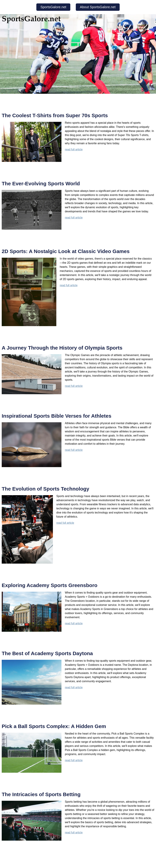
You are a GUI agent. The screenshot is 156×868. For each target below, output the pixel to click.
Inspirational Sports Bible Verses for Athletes (56, 416)
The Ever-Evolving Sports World (41, 184)
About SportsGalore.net (98, 7)
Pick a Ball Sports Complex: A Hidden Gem (54, 726)
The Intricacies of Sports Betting (41, 794)
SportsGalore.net (53, 7)
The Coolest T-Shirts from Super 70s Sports (55, 115)
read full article (74, 149)
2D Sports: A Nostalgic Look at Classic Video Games (66, 251)
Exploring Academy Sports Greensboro (50, 585)
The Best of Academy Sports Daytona (47, 653)
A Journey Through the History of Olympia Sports (62, 348)
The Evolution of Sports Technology (45, 489)
